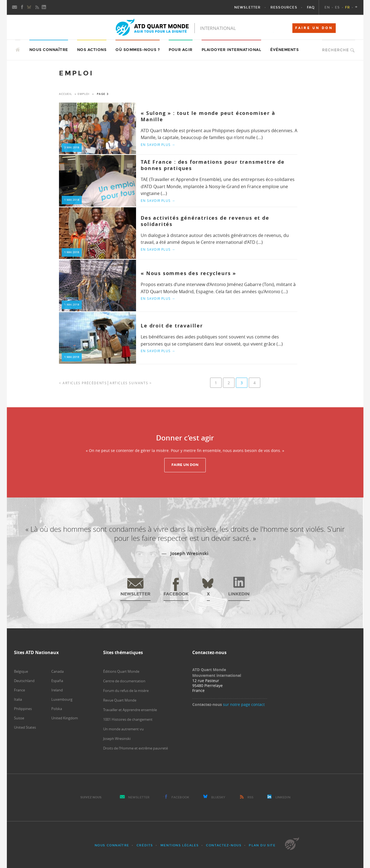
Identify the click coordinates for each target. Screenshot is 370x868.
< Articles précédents (83, 383)
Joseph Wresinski (117, 739)
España (57, 681)
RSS (250, 797)
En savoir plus (158, 145)
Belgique (21, 671)
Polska (57, 709)
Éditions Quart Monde (121, 671)
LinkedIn (283, 797)
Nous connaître (112, 845)
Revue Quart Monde (120, 700)
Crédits (145, 845)
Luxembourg (62, 699)
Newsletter (139, 797)
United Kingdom (65, 718)
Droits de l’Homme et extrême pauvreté (135, 748)
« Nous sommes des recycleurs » (188, 273)
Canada (57, 671)
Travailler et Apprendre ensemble (130, 710)
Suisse (19, 718)
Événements (284, 50)
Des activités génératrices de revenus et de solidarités (205, 221)
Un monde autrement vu (123, 729)
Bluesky (218, 797)
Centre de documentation (124, 681)
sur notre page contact (244, 704)
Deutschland (24, 681)
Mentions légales (180, 845)
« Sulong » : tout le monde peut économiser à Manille (208, 116)
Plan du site (262, 845)
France (19, 690)
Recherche (335, 50)
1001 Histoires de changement (128, 719)
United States (25, 727)
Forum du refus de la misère (126, 691)
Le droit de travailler (172, 326)
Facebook (180, 797)
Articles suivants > (131, 383)
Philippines (23, 709)
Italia (18, 699)
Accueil (65, 94)
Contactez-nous (224, 845)
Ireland (57, 690)
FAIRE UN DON (314, 28)
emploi (84, 94)
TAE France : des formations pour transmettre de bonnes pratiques (213, 165)
